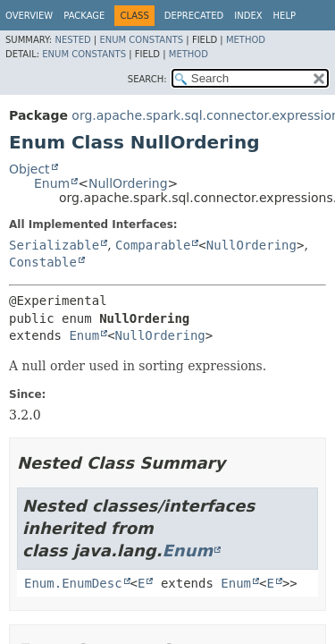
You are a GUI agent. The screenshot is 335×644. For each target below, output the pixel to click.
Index (248, 16)
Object (29, 169)
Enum (52, 183)
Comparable (153, 245)
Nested (72, 40)
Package (84, 16)
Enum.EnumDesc (73, 583)
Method (246, 40)
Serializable (54, 245)
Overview (29, 16)
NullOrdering (128, 183)
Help (285, 16)
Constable (43, 262)
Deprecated (194, 16)
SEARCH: (147, 79)
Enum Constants (141, 40)
